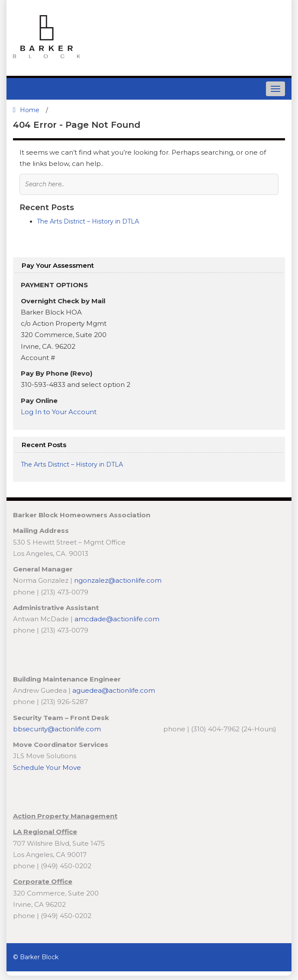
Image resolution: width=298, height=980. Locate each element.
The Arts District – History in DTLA (88, 221)
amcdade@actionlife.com (117, 619)
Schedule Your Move (47, 767)
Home (26, 110)
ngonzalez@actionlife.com (118, 580)
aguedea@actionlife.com (114, 690)
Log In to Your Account (60, 412)
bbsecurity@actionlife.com (58, 729)
